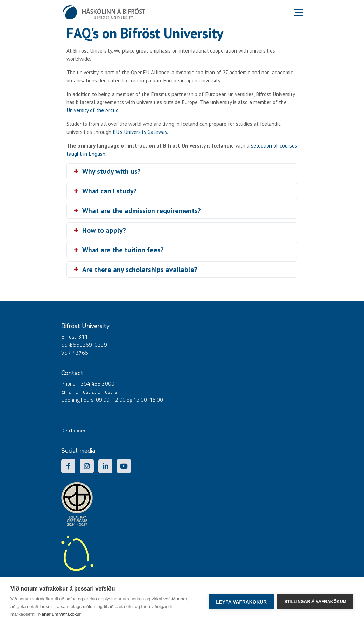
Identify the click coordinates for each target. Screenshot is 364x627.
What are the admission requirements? (142, 211)
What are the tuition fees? (123, 250)
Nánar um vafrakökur (59, 614)
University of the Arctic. (93, 110)
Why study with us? (111, 171)
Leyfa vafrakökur (241, 602)
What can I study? (110, 191)
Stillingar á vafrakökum (315, 602)
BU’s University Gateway (140, 132)
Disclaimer (73, 431)
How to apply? (104, 230)
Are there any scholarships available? (140, 270)
